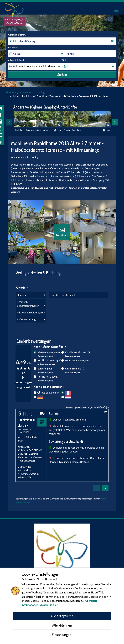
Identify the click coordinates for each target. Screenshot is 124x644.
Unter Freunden (75, 370)
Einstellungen (62, 635)
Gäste (64, 60)
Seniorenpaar (46, 370)
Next (115, 122)
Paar (77, 360)
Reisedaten (13, 47)
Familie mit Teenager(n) (50, 362)
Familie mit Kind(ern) (78, 354)
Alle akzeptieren (62, 616)
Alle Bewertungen (49, 354)
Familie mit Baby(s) (49, 379)
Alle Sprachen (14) (50, 393)
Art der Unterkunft (16, 60)
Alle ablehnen (62, 625)
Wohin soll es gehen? (17, 35)
